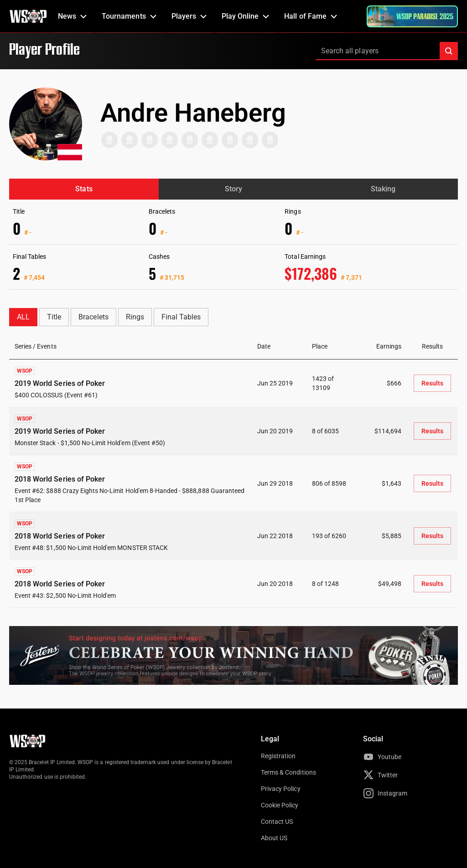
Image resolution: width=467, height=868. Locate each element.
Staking (383, 189)
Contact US (277, 822)
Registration (278, 756)
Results (432, 383)
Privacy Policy (281, 789)
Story (233, 189)
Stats (84, 189)
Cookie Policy (280, 805)
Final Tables (181, 317)
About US (274, 838)
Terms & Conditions (288, 772)
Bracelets (93, 317)
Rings (135, 317)
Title (54, 317)
